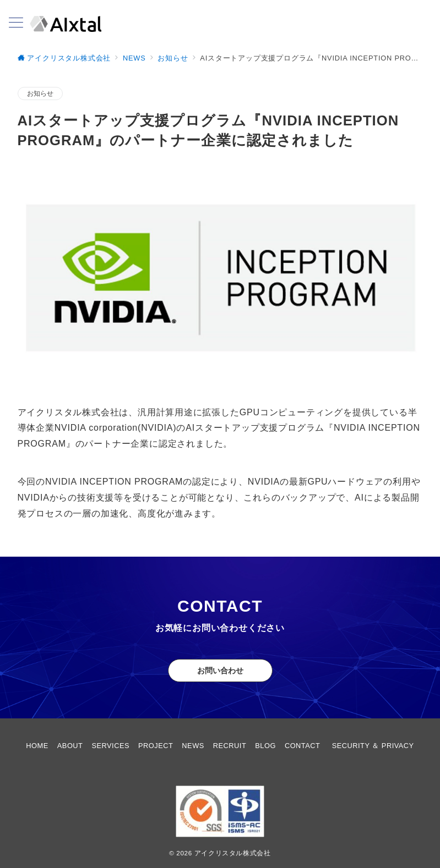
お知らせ (40, 93)
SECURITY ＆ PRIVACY (373, 746)
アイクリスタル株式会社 (233, 853)
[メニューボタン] (16, 24)
